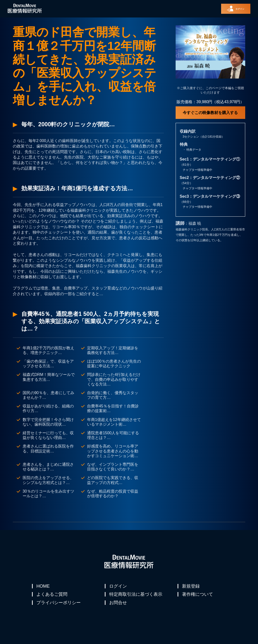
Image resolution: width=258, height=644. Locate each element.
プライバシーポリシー (59, 610)
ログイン (119, 586)
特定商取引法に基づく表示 (136, 598)
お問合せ (119, 610)
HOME (44, 586)
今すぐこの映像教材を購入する (210, 113)
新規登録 (191, 586)
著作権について (198, 598)
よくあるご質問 (52, 598)
